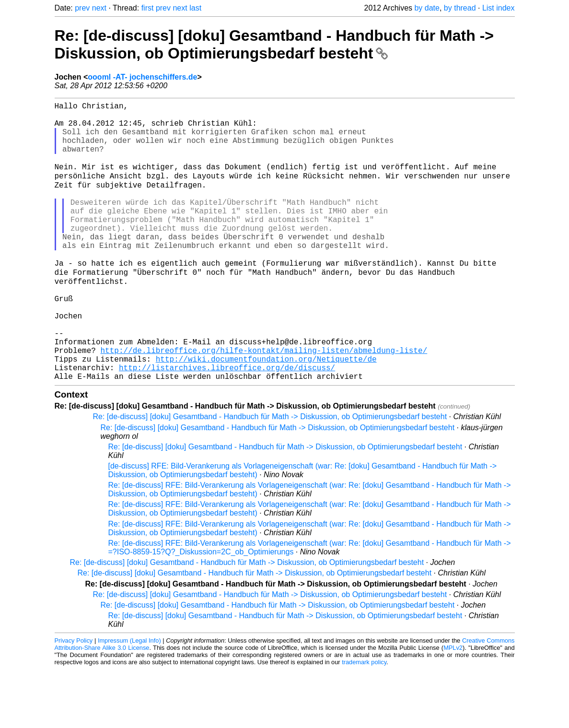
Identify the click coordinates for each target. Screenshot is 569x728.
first (148, 8)
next (99, 8)
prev (82, 8)
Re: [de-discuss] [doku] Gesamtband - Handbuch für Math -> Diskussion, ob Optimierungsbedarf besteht (274, 44)
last (195, 8)
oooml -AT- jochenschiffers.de (142, 77)
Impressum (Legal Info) (129, 699)
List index (499, 8)
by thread (460, 8)
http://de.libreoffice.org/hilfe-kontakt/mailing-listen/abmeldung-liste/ (264, 403)
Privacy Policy (74, 699)
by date (427, 8)
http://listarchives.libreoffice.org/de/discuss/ (227, 424)
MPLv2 (453, 706)
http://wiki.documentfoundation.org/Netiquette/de (266, 413)
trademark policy (364, 721)
